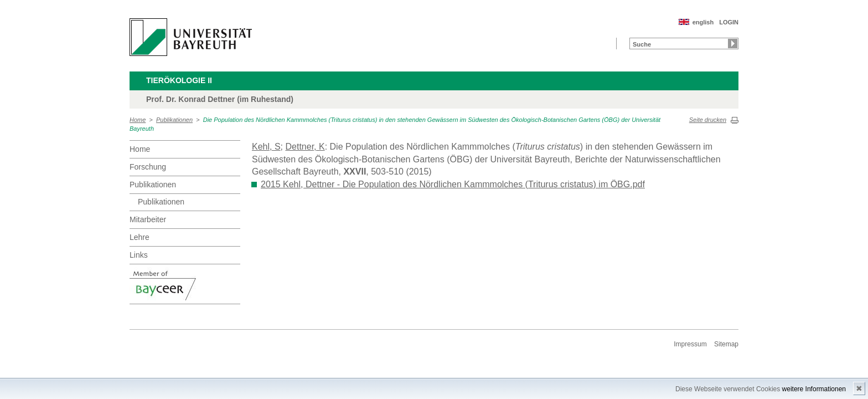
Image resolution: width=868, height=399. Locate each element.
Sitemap (726, 344)
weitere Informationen (814, 389)
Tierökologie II (179, 80)
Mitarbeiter (148, 219)
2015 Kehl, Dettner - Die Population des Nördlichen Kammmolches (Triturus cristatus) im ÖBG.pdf (453, 184)
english (703, 22)
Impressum (690, 344)
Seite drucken (708, 120)
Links (139, 255)
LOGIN (729, 22)
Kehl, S (266, 147)
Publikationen (174, 120)
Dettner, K (305, 147)
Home (138, 120)
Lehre (139, 237)
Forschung (148, 167)
